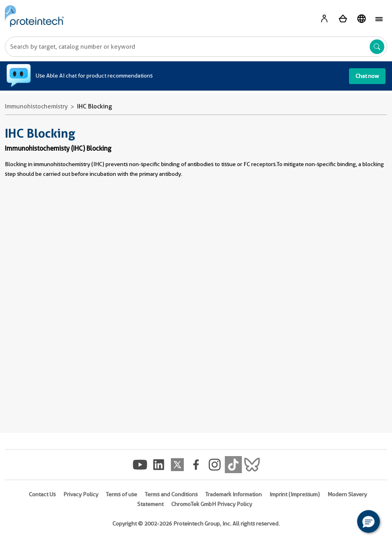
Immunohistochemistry (36, 106)
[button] (368, 521)
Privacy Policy (81, 494)
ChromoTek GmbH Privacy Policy (212, 504)
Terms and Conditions (171, 494)
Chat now (367, 76)
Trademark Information (234, 494)
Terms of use (122, 494)
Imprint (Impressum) (295, 494)
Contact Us (42, 494)
